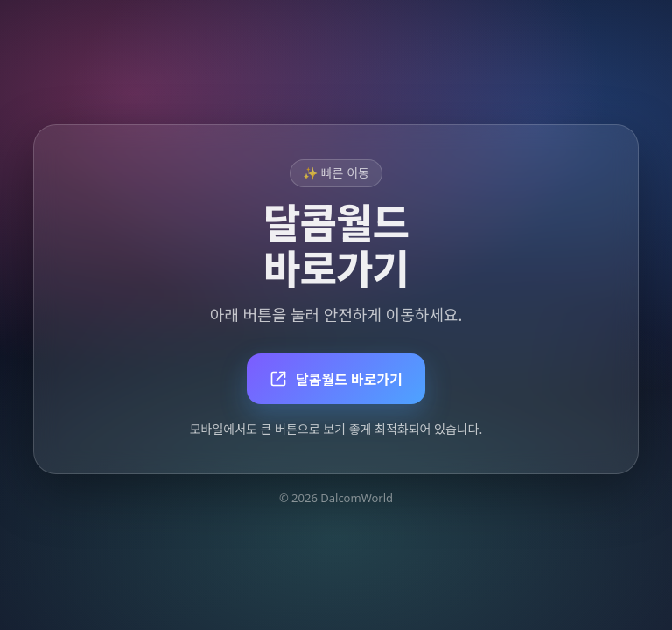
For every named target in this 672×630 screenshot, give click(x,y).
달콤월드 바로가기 (336, 380)
